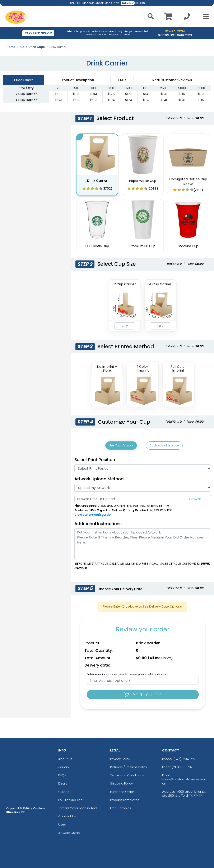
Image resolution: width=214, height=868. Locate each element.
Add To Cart (143, 694)
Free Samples (121, 807)
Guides (64, 791)
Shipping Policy (121, 783)
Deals (63, 783)
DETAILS (140, 3)
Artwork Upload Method (99, 478)
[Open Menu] (205, 17)
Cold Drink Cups (32, 47)
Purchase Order (122, 791)
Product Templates (125, 799)
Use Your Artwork (121, 445)
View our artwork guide (93, 514)
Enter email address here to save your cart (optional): (128, 674)
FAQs (62, 774)
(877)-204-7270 (185, 758)
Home (11, 47)
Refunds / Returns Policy (129, 766)
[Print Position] (143, 468)
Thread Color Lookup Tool (78, 807)
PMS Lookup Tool (71, 799)
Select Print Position (95, 459)
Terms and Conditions (127, 774)
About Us (65, 758)
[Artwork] (143, 487)
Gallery (64, 766)
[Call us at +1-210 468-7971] (187, 18)
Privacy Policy (120, 758)
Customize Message (164, 445)
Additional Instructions (98, 523)
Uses (62, 824)
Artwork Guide (69, 832)
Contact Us (67, 815)
